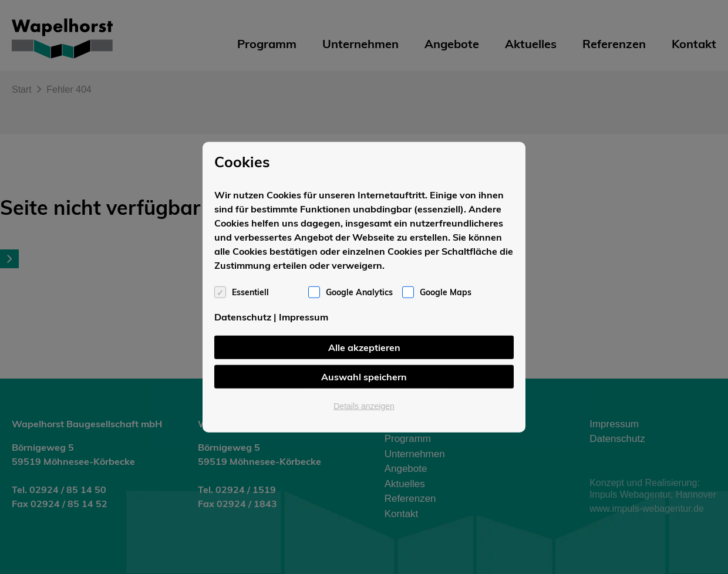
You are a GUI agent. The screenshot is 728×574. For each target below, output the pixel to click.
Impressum (304, 316)
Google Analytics (359, 292)
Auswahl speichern (364, 376)
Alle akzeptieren (364, 347)
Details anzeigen (364, 406)
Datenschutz (243, 316)
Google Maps (446, 292)
